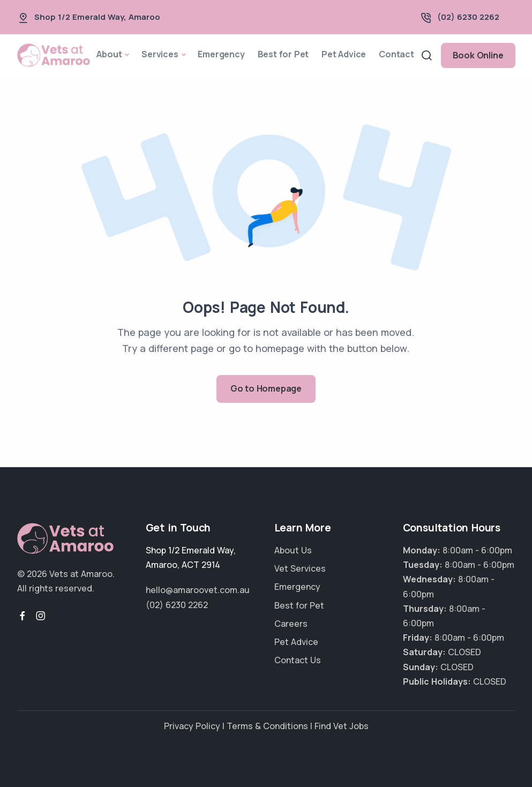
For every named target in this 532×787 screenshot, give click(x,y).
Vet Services (300, 568)
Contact (396, 54)
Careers (291, 624)
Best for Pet (283, 54)
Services (160, 54)
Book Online (478, 55)
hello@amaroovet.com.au (198, 590)
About (109, 54)
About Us (293, 550)
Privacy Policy (192, 726)
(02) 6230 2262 (468, 17)
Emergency (221, 54)
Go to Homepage (266, 388)
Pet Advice (344, 54)
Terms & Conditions (267, 726)
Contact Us (298, 660)
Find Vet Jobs (342, 726)
